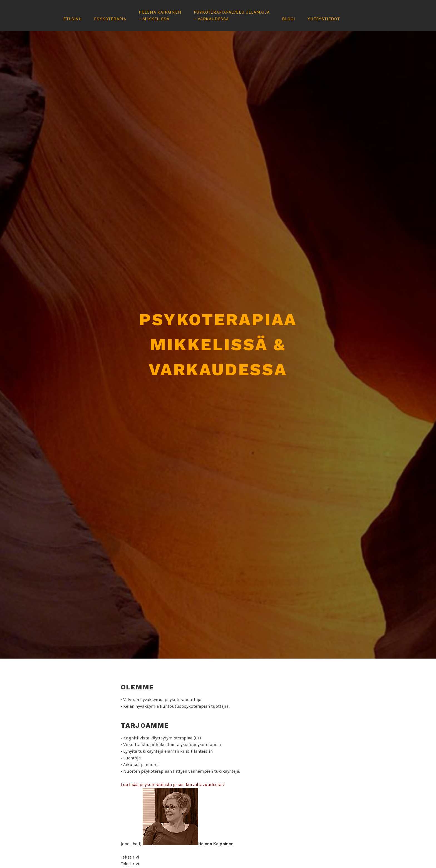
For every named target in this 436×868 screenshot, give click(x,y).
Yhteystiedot (324, 19)
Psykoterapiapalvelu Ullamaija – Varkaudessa (232, 15)
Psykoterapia (110, 19)
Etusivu (73, 19)
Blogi (288, 19)
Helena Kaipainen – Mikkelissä (160, 15)
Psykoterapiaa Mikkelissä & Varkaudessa (218, 337)
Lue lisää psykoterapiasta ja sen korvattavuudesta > (173, 777)
